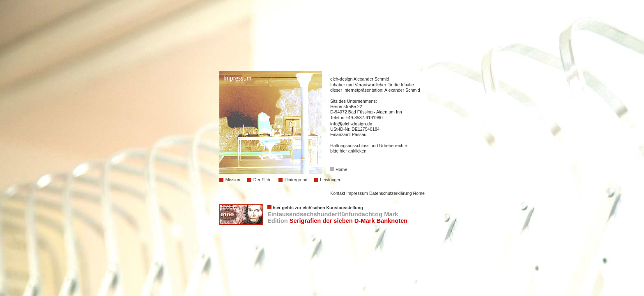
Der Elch (262, 180)
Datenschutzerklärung (391, 193)
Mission (233, 180)
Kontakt (338, 193)
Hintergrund (296, 180)
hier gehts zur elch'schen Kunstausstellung (318, 208)
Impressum (357, 193)
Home (341, 169)
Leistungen (331, 180)
